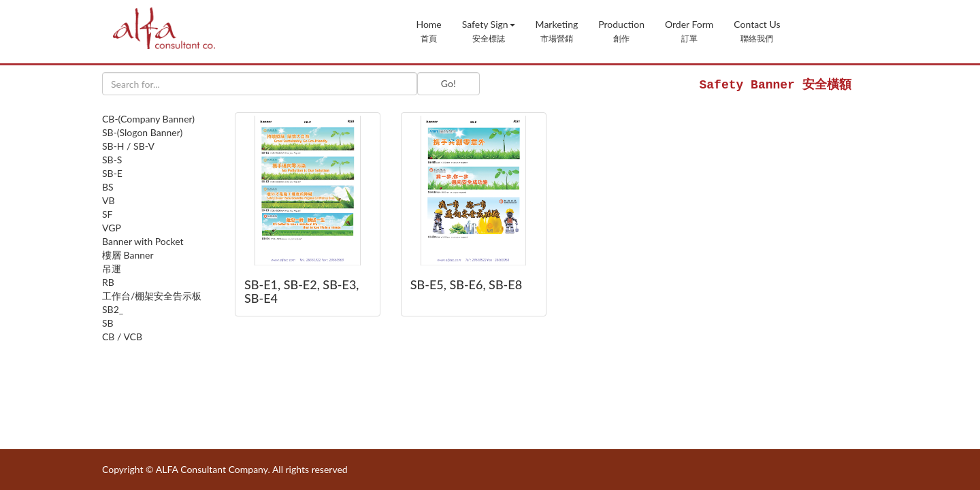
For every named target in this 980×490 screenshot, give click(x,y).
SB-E (112, 173)
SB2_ (113, 309)
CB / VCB (122, 337)
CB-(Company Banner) (148, 119)
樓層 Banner (128, 255)
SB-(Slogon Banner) (142, 132)
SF (108, 214)
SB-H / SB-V (128, 146)
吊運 (112, 268)
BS (108, 187)
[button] (489, 30)
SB (108, 323)
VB (109, 200)
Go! (448, 83)
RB (108, 282)
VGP (112, 228)
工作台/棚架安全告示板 (152, 296)
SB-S (112, 160)
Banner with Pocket (143, 241)
